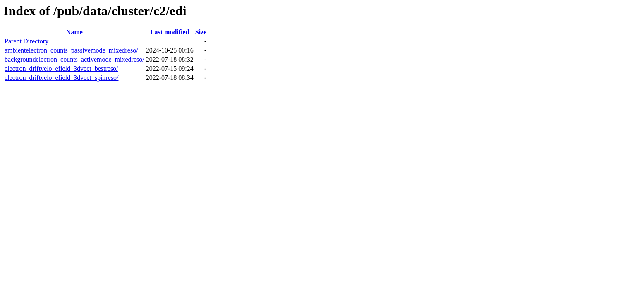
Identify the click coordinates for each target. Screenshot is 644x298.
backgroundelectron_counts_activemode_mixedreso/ (74, 59)
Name (74, 32)
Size (201, 32)
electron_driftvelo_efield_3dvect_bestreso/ (61, 68)
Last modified (170, 32)
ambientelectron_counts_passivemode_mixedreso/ (71, 50)
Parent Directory (26, 41)
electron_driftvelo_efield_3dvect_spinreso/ (61, 78)
